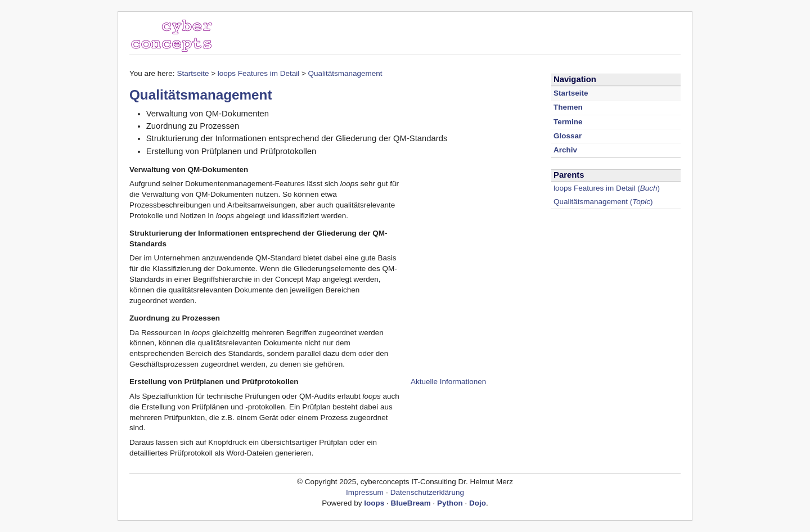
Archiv (565, 150)
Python (450, 503)
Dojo (478, 503)
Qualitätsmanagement (345, 73)
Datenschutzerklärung (427, 492)
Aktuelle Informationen (448, 382)
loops (374, 503)
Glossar (568, 136)
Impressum (365, 492)
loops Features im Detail (258, 73)
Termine (568, 122)
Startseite (193, 73)
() (607, 188)
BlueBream (411, 503)
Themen (568, 107)
